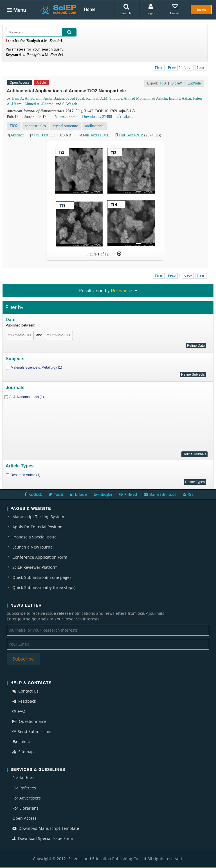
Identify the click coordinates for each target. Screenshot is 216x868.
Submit (201, 10)
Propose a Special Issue (34, 537)
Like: (126, 117)
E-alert (175, 9)
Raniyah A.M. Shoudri (104, 98)
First (159, 68)
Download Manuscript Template (46, 828)
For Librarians (25, 808)
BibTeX (177, 83)
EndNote (194, 83)
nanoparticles (35, 126)
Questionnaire (29, 721)
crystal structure (66, 126)
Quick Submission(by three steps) (44, 587)
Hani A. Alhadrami (27, 98)
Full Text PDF (45, 135)
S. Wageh (70, 104)
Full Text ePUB (131, 135)
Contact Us (25, 691)
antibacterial (95, 126)
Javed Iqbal (75, 98)
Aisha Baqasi (54, 98)
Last (201, 68)
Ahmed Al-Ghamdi (39, 104)
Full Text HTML (96, 135)
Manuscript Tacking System (38, 517)
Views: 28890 (66, 117)
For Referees (24, 788)
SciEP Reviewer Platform (35, 567)
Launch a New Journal (33, 547)
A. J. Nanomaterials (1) (27, 397)
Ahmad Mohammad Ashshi (145, 98)
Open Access (24, 818)
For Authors (23, 778)
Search (126, 9)
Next (188, 68)
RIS (163, 83)
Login (151, 9)
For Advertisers (27, 798)
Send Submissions (32, 731)
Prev (172, 68)
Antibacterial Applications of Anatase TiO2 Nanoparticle (66, 91)
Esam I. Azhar (180, 98)
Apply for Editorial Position (37, 527)
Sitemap (23, 752)
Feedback (24, 701)
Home (90, 9)
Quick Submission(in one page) (41, 577)
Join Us (22, 742)
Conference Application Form (40, 557)
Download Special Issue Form (43, 838)
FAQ (19, 711)
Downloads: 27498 (97, 117)
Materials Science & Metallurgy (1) (36, 367)
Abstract (17, 135)
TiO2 (14, 126)
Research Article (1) (25, 475)
